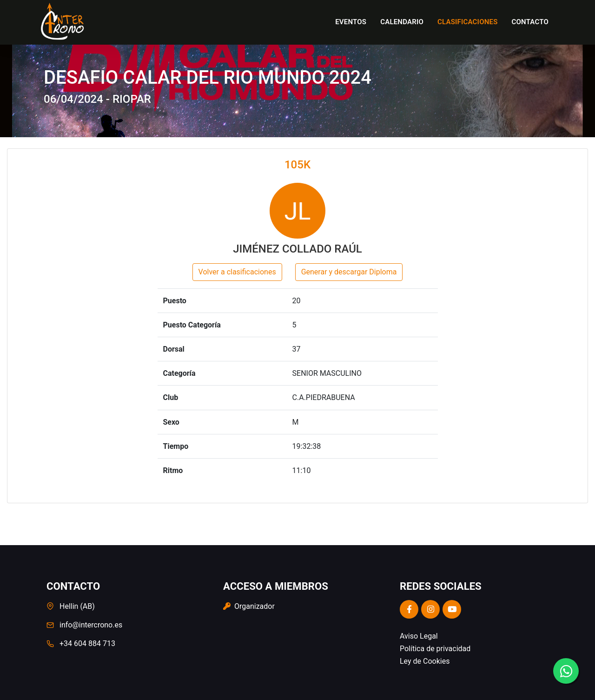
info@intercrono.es (91, 625)
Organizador (249, 606)
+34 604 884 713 (87, 643)
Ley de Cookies (425, 661)
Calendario (402, 22)
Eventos (351, 22)
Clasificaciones (468, 22)
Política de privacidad (435, 649)
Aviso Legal (419, 636)
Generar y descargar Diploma (349, 272)
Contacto (530, 22)
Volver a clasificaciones (237, 272)
